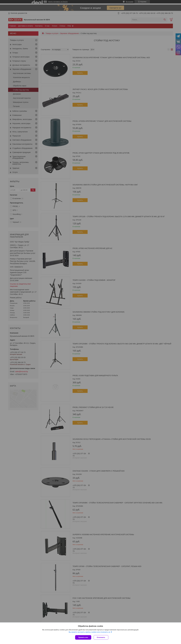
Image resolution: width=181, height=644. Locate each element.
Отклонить (101, 637)
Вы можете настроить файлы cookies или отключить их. (90, 632)
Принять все (83, 637)
